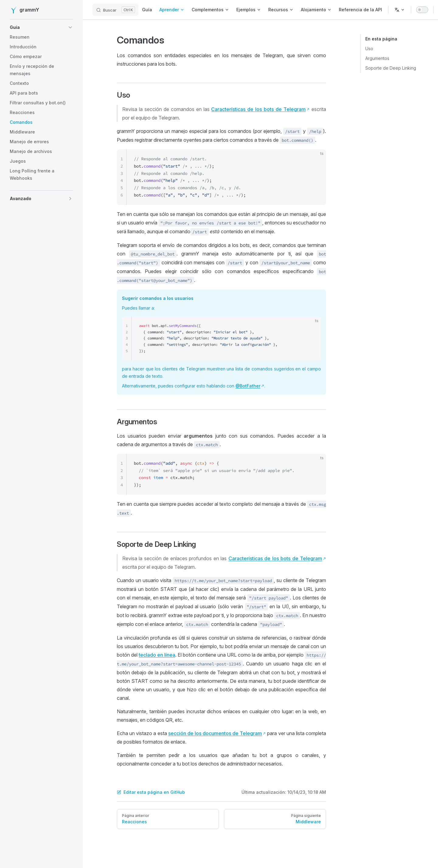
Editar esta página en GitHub (151, 792)
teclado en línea (157, 655)
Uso (369, 49)
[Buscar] (115, 10)
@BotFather (248, 386)
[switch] (422, 10)
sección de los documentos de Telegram (215, 733)
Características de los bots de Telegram (258, 109)
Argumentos (377, 58)
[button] (41, 27)
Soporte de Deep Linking (391, 68)
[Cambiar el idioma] (400, 10)
